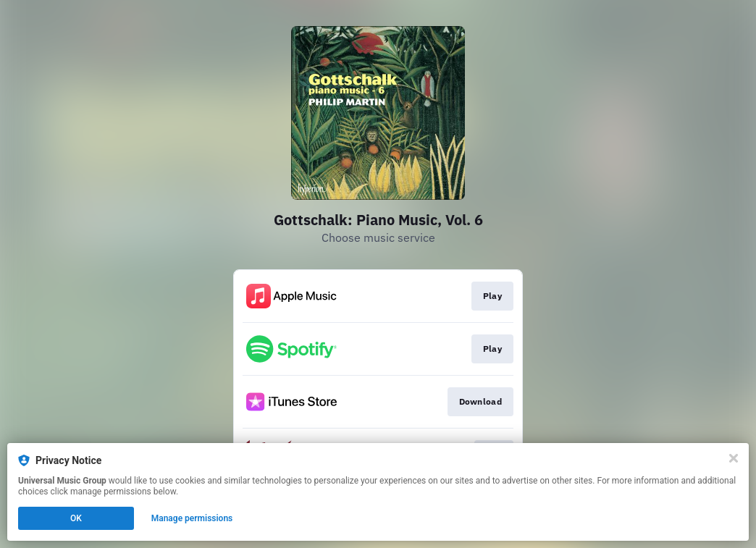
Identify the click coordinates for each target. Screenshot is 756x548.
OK (76, 518)
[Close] (734, 458)
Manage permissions (192, 518)
